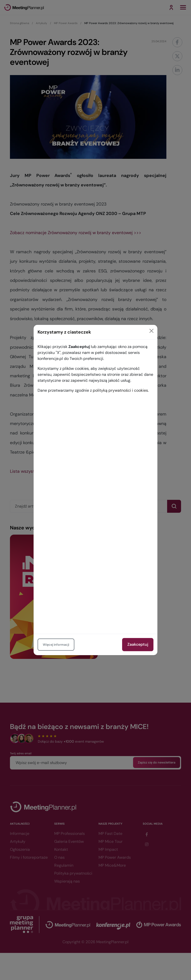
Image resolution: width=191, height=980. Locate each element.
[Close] (151, 331)
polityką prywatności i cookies (120, 390)
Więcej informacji (56, 645)
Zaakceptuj (138, 644)
